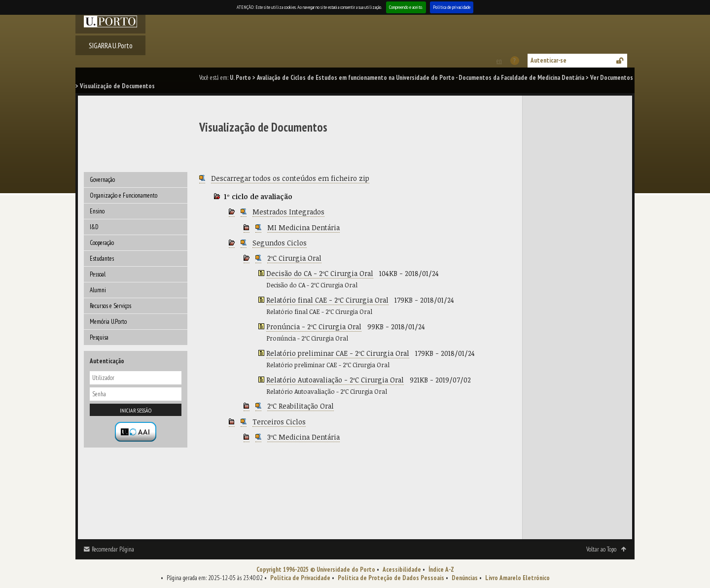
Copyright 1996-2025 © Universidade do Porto (316, 570)
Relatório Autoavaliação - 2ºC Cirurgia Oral (335, 380)
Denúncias (465, 578)
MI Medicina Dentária (303, 227)
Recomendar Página (113, 549)
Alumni (98, 290)
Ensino (97, 211)
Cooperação (102, 243)
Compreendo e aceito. (406, 7)
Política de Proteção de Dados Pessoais (391, 578)
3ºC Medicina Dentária (303, 437)
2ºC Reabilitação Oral (301, 406)
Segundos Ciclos (280, 243)
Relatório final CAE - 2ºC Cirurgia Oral (327, 300)
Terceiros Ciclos (279, 422)
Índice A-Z (441, 570)
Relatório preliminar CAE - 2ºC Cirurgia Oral (338, 353)
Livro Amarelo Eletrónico (517, 578)
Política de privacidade (452, 7)
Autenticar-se (549, 60)
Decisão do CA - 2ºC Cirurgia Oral (320, 273)
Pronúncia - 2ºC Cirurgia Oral (314, 327)
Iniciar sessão (136, 410)
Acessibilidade (402, 570)
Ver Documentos (612, 78)
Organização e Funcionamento (124, 195)
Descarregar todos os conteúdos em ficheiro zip (290, 178)
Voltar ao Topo (601, 549)
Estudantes (102, 259)
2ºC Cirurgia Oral (294, 258)
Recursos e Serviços (110, 306)
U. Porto (240, 78)
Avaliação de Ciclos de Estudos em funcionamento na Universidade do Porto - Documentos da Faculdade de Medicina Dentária (421, 78)
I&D (94, 227)
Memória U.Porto (108, 322)
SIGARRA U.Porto (111, 45)
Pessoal (98, 274)
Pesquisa (99, 337)
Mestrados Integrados (288, 212)
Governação (102, 180)
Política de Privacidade (300, 578)
